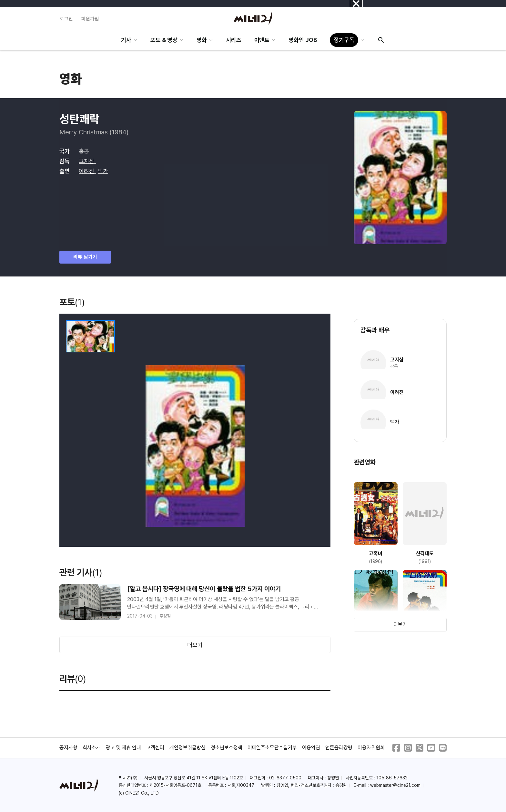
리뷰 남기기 (85, 257)
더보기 (195, 645)
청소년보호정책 (227, 748)
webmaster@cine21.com (395, 785)
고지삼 (87, 161)
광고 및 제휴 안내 (124, 748)
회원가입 (90, 18)
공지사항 (68, 748)
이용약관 (311, 748)
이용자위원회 (371, 748)
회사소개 (92, 748)
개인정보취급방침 (187, 748)
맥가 (103, 171)
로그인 (66, 18)
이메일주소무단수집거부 (272, 748)
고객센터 (155, 748)
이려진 (87, 171)
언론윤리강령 (339, 748)
